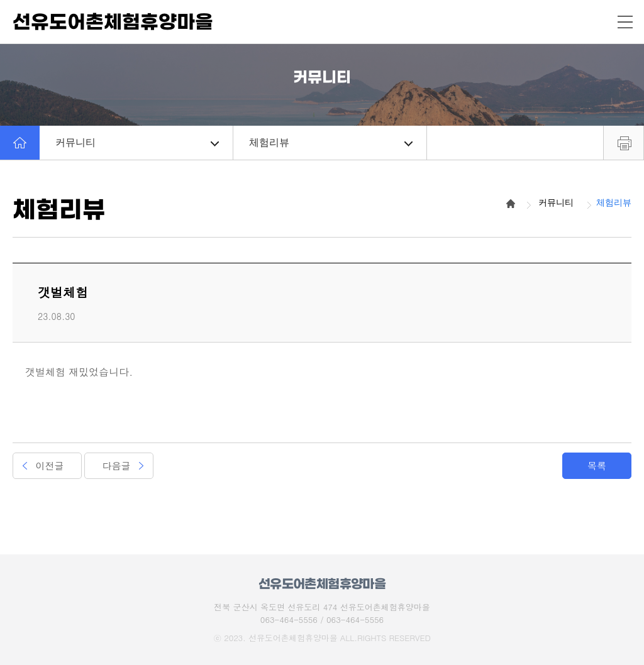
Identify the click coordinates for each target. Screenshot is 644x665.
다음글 (117, 465)
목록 (597, 465)
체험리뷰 (331, 142)
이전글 (50, 465)
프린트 (624, 143)
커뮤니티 (137, 142)
